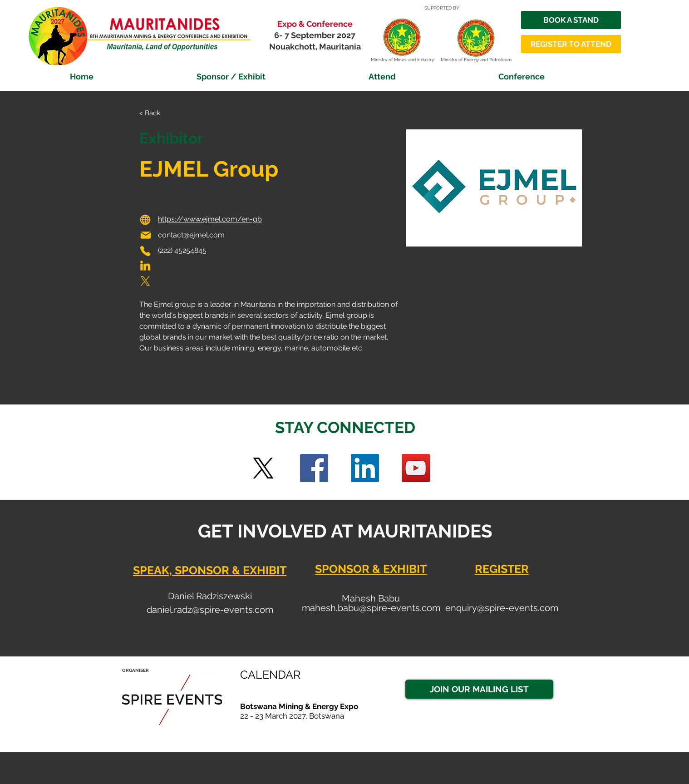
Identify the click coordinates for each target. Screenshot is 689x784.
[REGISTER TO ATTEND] (571, 44)
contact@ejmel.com (191, 235)
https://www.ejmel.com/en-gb (210, 219)
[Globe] (145, 220)
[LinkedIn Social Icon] (365, 468)
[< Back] (157, 113)
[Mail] (146, 235)
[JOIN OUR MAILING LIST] (479, 689)
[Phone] (145, 251)
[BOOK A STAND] (571, 20)
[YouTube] (416, 468)
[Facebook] (314, 468)
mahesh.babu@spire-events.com (371, 608)
